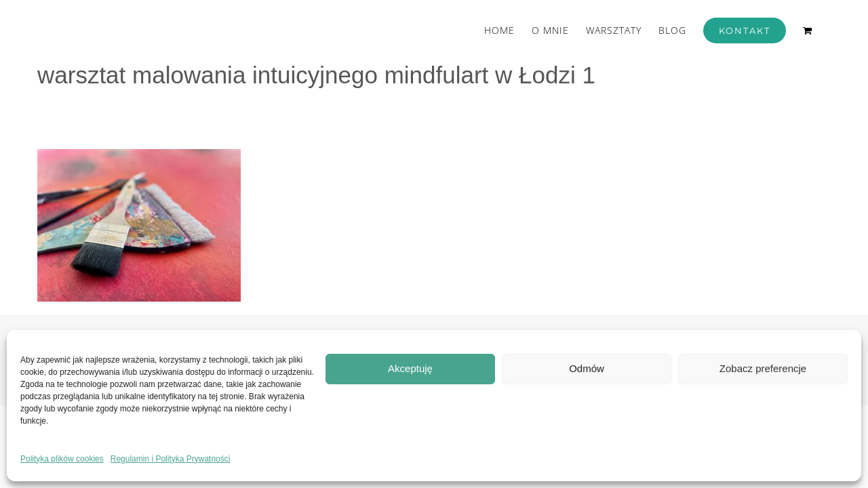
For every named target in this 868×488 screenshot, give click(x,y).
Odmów (587, 368)
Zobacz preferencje (763, 368)
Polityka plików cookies (62, 459)
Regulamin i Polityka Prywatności (171, 459)
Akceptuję (410, 368)
